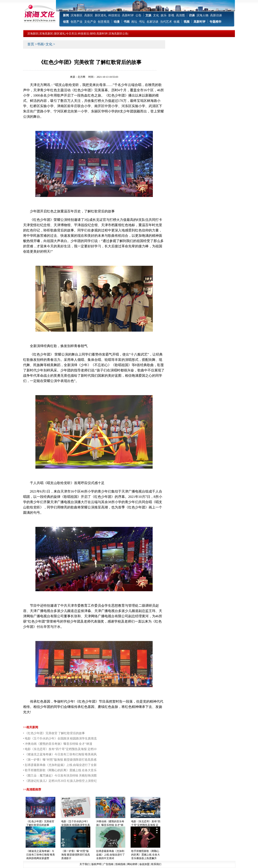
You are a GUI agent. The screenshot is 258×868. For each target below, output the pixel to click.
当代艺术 (166, 22)
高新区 (89, 15)
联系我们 (156, 864)
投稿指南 (120, 864)
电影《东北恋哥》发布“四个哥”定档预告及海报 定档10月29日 (146, 825)
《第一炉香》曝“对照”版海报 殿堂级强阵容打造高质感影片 (76, 855)
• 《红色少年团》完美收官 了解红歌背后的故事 (54, 733)
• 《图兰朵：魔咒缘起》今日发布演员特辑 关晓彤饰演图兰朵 (60, 776)
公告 (138, 15)
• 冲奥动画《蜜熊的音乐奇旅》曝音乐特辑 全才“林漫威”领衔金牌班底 (58, 744)
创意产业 (77, 22)
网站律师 (132, 864)
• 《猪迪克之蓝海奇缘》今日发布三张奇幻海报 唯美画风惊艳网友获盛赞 (60, 755)
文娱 (148, 15)
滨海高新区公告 (118, 34)
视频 (187, 22)
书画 (127, 22)
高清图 (180, 15)
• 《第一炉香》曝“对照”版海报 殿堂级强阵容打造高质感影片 (60, 760)
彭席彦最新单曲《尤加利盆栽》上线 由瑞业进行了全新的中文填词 (111, 855)
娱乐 (164, 15)
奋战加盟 (144, 864)
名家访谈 (152, 22)
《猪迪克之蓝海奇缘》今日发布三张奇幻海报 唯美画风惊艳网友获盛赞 (41, 855)
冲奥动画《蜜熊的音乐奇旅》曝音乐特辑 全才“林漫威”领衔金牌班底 (110, 825)
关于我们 (85, 864)
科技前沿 (114, 15)
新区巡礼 (101, 15)
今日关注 (71, 34)
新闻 (66, 15)
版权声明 (96, 864)
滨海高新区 (46, 34)
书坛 (142, 22)
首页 (31, 44)
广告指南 (108, 864)
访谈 (192, 15)
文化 (156, 15)
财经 (93, 34)
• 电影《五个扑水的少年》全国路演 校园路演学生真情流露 (60, 739)
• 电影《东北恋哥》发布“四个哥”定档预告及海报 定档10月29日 (60, 750)
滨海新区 (77, 15)
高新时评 (128, 15)
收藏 (177, 22)
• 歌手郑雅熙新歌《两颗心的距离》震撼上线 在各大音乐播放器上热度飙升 (60, 771)
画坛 (134, 22)
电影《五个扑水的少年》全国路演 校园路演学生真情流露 (76, 825)
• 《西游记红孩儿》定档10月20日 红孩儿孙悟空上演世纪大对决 (60, 781)
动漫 (117, 22)
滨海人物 (202, 15)
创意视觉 (104, 22)
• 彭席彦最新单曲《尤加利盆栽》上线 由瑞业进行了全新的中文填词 (60, 766)
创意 (66, 22)
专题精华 (215, 22)
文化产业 (90, 22)
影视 (171, 15)
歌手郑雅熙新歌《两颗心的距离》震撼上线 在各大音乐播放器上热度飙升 (146, 855)
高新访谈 (216, 15)
